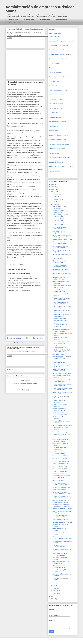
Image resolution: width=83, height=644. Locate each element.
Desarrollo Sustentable (56, 72)
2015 (53, 189)
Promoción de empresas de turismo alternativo (60, 278)
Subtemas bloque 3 (62, 20)
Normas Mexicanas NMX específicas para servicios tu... (62, 475)
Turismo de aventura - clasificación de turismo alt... (61, 414)
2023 (53, 187)
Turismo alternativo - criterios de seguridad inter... (62, 315)
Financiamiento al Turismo (57, 95)
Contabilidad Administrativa (57, 50)
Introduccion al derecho (56, 108)
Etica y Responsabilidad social (58, 90)
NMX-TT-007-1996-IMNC (60, 466)
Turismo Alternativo (55, 171)
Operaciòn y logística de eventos (59, 135)
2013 (53, 596)
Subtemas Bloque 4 (14, 23)
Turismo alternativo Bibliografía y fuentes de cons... (62, 311)
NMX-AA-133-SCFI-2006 (60, 456)
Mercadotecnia (54, 126)
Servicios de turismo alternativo (62, 373)
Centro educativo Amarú (59, 437)
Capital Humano (54, 37)
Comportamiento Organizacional (59, 45)
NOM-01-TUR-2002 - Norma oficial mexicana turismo (61, 501)
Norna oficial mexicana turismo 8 (62, 487)
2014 (53, 192)
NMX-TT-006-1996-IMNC (60, 469)
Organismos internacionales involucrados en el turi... (61, 324)
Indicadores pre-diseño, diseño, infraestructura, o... (62, 351)
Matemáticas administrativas (58, 122)
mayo (55, 583)
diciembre (56, 194)
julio (54, 202)
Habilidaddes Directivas (56, 104)
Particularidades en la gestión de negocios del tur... (62, 287)
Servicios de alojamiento (56, 162)
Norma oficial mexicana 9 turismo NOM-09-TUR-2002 (61, 484)
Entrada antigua (38, 338)
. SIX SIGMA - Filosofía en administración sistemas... (61, 516)
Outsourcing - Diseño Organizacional (59, 224)
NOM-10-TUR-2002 (58, 478)
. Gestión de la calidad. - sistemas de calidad (60, 567)
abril (54, 586)
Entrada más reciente (14, 338)
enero (55, 593)
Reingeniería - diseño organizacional (59, 232)
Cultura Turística (54, 63)
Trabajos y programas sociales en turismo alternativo (61, 299)
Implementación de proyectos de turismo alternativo (62, 307)
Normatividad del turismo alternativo (60, 338)
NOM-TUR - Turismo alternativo (62, 327)
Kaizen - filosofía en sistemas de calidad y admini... (62, 512)
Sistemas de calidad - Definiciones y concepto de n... (62, 538)
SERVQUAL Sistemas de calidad (62, 522)
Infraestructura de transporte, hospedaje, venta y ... (61, 362)
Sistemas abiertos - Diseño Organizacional (60, 262)
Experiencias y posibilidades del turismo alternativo (62, 358)
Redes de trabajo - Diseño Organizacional (60, 216)
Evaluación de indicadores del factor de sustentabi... (61, 343)
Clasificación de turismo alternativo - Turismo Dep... (61, 409)
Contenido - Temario (14, 20)
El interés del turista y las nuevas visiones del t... (62, 393)
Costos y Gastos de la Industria (58, 59)
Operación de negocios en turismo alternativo (60, 291)
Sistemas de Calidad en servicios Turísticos (62, 167)
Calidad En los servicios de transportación (60, 449)
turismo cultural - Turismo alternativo (60, 405)
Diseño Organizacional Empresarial (60, 77)
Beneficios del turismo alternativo (62, 425)
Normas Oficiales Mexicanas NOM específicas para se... (61, 505)
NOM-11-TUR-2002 (58, 481)
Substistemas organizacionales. (62, 254)
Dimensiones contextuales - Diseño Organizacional (60, 243)
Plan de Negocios (54, 153)
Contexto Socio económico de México (60, 54)
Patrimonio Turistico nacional (58, 140)
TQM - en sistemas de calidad (61, 520)
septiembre (56, 199)
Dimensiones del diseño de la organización (61, 251)
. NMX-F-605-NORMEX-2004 (61, 464)
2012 (53, 599)
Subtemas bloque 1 (30, 20)
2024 (53, 184)
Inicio (27, 338)
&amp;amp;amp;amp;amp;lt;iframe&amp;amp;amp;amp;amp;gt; (28, 42)
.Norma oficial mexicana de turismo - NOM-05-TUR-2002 (62, 497)
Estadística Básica (55, 86)
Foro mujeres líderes (58, 354)
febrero (55, 591)
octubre (55, 197)
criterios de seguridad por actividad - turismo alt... (60, 319)
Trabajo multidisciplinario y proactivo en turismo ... (60, 303)
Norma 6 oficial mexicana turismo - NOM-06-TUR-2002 (62, 493)
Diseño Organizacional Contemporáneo (59, 207)
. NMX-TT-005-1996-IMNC (60, 471)
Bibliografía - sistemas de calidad (62, 509)
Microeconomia (54, 131)
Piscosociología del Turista (57, 149)
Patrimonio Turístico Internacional (59, 144)
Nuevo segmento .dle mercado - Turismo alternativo (62, 381)
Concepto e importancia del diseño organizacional (60, 266)
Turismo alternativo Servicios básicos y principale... (61, 370)
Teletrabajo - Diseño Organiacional (58, 211)
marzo (55, 588)
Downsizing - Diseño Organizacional (58, 220)
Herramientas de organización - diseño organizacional (62, 236)
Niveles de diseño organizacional (62, 239)
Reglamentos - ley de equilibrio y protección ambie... (62, 330)
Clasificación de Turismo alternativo (60, 418)
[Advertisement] (6, 603)
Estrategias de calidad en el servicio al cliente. (60, 562)
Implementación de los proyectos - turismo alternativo (62, 389)
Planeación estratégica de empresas (60, 158)
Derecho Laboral (54, 68)
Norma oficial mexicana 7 (60, 490)
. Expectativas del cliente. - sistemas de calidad (60, 554)
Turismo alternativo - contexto (61, 434)
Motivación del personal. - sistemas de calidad (60, 546)
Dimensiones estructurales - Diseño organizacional (61, 247)
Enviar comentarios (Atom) (29, 343)
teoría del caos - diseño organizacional (59, 258)
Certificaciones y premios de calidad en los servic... (61, 453)
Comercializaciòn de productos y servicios (61, 41)
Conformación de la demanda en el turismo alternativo (62, 385)
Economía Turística (55, 81)
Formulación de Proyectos (57, 99)
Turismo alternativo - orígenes (61, 432)
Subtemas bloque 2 (46, 20)
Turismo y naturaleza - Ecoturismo (59, 401)
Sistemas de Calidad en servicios (22, 265)
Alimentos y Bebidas (55, 34)
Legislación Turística (55, 117)
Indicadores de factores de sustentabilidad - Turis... (60, 347)
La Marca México (54, 113)
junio (54, 204)
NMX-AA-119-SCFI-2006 (60, 459)
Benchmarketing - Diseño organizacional (60, 228)
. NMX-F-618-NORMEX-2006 (61, 461)
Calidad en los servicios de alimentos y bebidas (60, 440)
